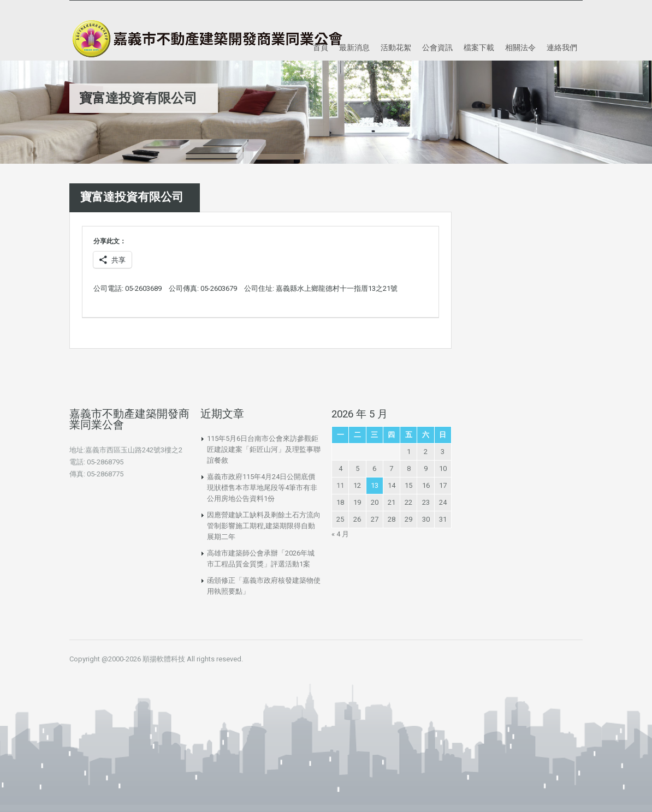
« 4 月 (340, 534)
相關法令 (520, 47)
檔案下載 (479, 47)
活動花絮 (396, 47)
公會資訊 (437, 47)
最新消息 (354, 47)
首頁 (321, 47)
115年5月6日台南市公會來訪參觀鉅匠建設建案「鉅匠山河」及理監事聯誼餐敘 (264, 449)
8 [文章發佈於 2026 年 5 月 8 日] (409, 468)
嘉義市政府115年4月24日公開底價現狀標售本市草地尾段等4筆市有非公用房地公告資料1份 (262, 488)
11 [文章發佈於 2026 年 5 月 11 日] (340, 485)
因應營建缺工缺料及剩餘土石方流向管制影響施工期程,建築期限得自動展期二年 (264, 526)
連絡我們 (562, 47)
